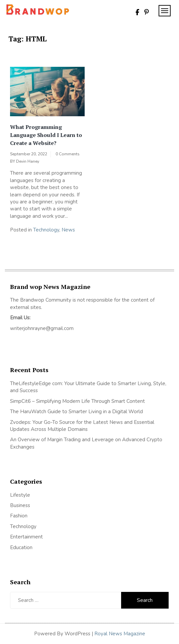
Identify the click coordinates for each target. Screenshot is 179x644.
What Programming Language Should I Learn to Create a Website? (46, 135)
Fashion (19, 516)
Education (21, 547)
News (68, 230)
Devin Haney (28, 161)
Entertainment (26, 537)
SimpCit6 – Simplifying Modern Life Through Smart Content (77, 401)
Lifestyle (20, 495)
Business (20, 505)
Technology (46, 230)
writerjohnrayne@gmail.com (42, 328)
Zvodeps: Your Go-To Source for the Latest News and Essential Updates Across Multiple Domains (82, 426)
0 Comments (68, 154)
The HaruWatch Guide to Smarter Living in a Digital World (76, 412)
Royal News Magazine (120, 634)
